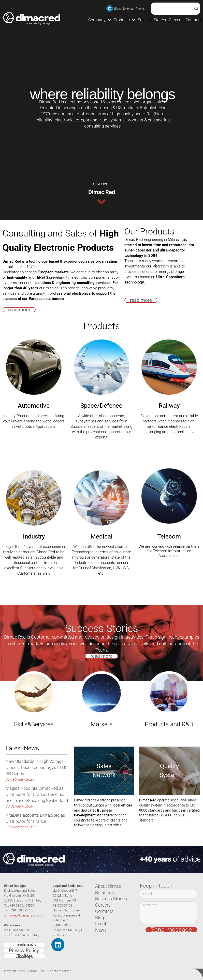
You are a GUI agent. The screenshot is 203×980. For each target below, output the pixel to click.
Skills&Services (34, 677)
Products (124, 20)
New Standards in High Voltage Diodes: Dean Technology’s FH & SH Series (36, 767)
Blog (118, 8)
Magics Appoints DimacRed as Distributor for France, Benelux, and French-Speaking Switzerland (37, 794)
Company (99, 20)
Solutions (103, 892)
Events (128, 8)
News (140, 8)
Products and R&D (169, 663)
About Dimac (106, 886)
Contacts (193, 20)
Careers (176, 20)
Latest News (22, 748)
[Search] (197, 9)
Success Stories (152, 20)
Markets (101, 677)
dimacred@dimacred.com (23, 915)
